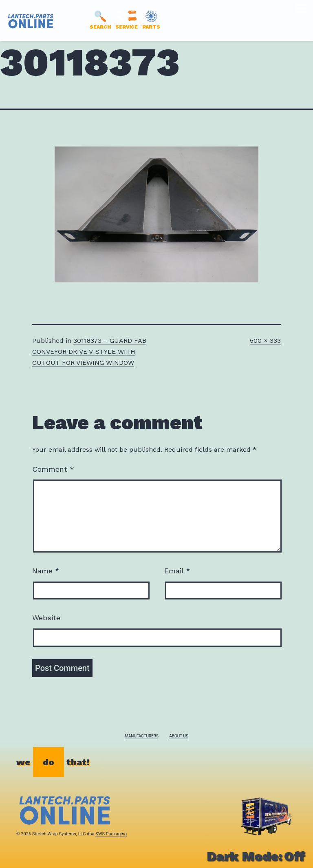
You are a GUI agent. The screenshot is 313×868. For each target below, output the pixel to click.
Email (177, 571)
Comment (53, 469)
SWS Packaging (111, 834)
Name (46, 571)
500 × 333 (265, 341)
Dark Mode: (256, 856)
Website (46, 618)
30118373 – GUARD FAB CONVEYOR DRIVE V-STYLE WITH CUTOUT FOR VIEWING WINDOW (89, 352)
